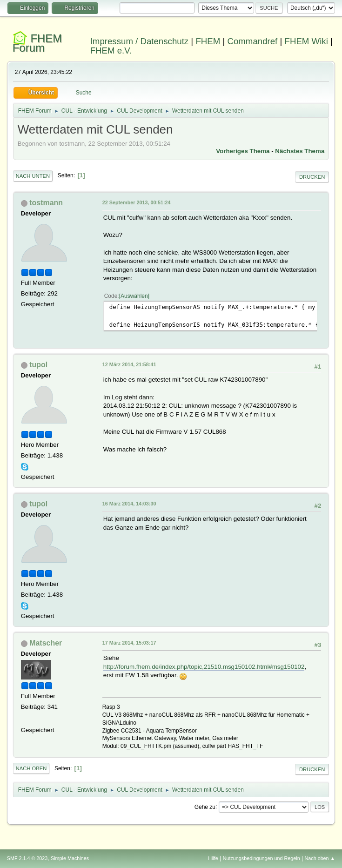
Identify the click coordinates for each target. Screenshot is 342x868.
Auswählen (134, 296)
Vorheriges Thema (243, 151)
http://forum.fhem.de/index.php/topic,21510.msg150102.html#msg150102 (204, 667)
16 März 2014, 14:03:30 (129, 504)
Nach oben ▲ (320, 858)
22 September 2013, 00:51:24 (137, 202)
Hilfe (213, 858)
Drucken (312, 177)
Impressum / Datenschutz (140, 41)
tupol (38, 365)
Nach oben (31, 768)
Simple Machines (70, 858)
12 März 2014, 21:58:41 (129, 364)
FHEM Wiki (306, 41)
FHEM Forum (37, 43)
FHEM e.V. (111, 50)
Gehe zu (205, 807)
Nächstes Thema (300, 151)
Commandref (252, 41)
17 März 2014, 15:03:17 (129, 643)
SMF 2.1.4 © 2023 (27, 858)
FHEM (208, 41)
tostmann (46, 203)
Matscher (46, 643)
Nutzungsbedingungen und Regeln (262, 858)
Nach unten (33, 176)
